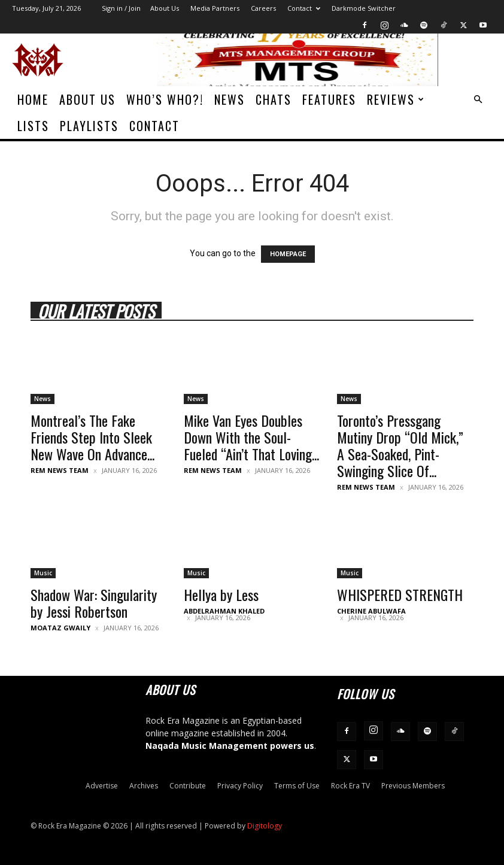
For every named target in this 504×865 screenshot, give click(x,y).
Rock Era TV (350, 786)
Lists (33, 126)
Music (43, 573)
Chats (274, 99)
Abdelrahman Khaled (224, 611)
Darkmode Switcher (364, 8)
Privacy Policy (240, 786)
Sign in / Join (121, 8)
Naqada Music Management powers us (230, 746)
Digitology (265, 826)
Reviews (396, 99)
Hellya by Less (221, 594)
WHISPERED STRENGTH (400, 594)
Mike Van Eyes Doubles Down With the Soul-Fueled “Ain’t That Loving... (251, 437)
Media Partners (215, 8)
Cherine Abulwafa (371, 611)
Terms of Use (297, 786)
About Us (165, 8)
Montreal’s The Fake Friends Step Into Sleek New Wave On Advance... (92, 437)
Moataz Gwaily (60, 628)
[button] (478, 100)
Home (33, 99)
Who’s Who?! (165, 99)
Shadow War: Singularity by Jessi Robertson (94, 603)
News (230, 99)
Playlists (89, 126)
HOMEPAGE (288, 254)
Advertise (102, 786)
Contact (304, 8)
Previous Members (413, 786)
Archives (144, 786)
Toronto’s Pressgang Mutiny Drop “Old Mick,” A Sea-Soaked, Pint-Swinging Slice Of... (400, 445)
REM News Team (60, 470)
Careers (263, 8)
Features (329, 99)
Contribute (188, 786)
